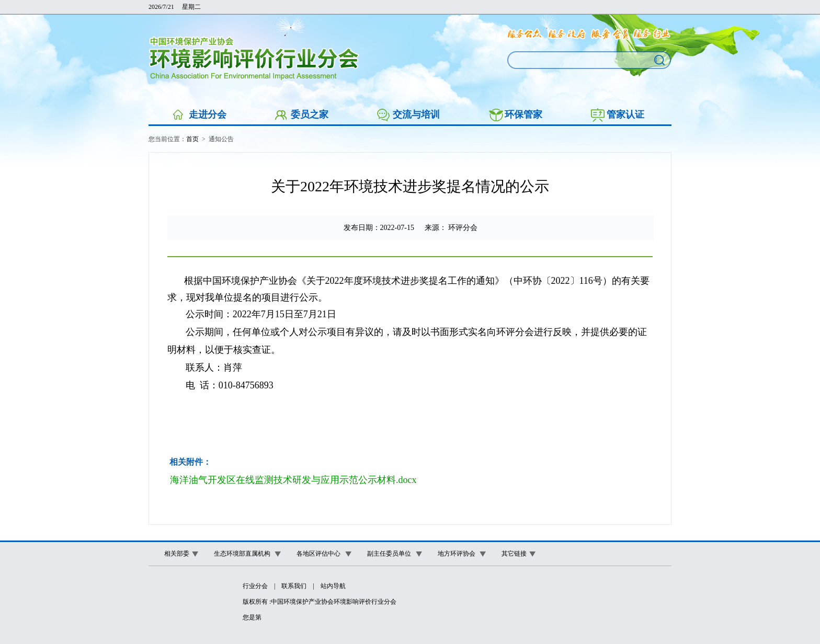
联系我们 (294, 586)
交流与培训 (416, 114)
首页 (192, 139)
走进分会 (208, 114)
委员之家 (310, 114)
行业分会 (255, 586)
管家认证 (625, 114)
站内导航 (333, 586)
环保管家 (523, 114)
